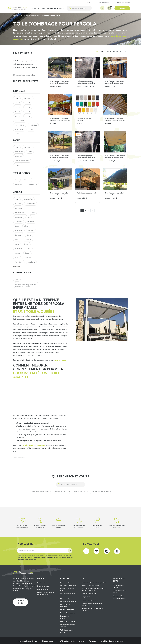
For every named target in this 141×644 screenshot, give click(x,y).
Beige (17, 226)
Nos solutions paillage (68, 621)
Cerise (29, 235)
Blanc (26, 226)
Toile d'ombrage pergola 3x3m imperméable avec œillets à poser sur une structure (115, 195)
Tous (17, 98)
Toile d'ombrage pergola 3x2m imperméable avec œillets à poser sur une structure (115, 83)
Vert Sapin (31, 262)
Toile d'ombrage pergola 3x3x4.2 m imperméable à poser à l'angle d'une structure (87, 83)
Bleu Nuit (31, 231)
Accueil (15, 16)
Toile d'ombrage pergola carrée (23, 64)
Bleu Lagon (19, 231)
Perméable (19, 184)
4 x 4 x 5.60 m (20, 125)
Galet (17, 244)
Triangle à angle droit (22, 161)
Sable (17, 258)
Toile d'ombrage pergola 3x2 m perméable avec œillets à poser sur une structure (59, 83)
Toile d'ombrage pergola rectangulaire (26, 61)
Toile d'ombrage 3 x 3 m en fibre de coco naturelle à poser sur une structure (115, 120)
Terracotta (28, 258)
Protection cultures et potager (101, 492)
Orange (18, 253)
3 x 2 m (18, 103)
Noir (29, 249)
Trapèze (18, 165)
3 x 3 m (28, 103)
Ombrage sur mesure (67, 610)
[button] (109, 8)
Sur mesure (28, 98)
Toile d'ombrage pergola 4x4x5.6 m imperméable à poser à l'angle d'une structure (87, 158)
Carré (30, 152)
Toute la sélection (19, 458)
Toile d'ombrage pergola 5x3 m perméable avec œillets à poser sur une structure (59, 195)
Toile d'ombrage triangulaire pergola (25, 67)
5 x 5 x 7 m (33, 125)
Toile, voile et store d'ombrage (30, 16)
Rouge (27, 253)
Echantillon (19, 152)
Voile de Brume (20, 213)
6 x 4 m (28, 116)
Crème (26, 244)
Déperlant (27, 180)
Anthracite (31, 222)
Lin (28, 217)
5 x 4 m (28, 112)
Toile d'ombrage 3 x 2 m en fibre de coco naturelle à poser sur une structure (60, 120)
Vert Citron (19, 262)
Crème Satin (19, 208)
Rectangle (19, 156)
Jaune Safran (28, 199)
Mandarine (19, 249)
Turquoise (19, 222)
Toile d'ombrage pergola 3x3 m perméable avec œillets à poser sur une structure (87, 195)
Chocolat (28, 240)
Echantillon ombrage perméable (84, 119)
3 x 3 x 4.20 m (20, 121)
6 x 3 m (18, 116)
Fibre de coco (32, 184)
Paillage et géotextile (62, 492)
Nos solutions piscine (68, 613)
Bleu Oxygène (31, 204)
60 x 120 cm (19, 130)
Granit (33, 213)
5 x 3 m (18, 112)
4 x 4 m (28, 107)
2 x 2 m (31, 130)
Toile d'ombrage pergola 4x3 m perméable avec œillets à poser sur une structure (59, 158)
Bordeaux (18, 235)
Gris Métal (19, 217)
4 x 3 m (18, 107)
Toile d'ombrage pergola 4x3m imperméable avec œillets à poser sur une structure (115, 158)
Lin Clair (18, 204)
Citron (17, 240)
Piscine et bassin (80, 492)
